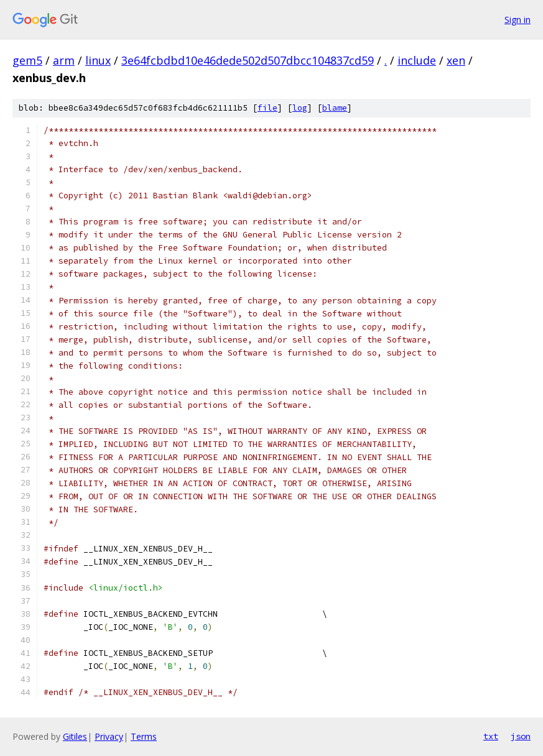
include (417, 60)
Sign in (517, 20)
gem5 (27, 60)
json (521, 736)
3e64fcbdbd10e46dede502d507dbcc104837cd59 (248, 60)
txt (491, 736)
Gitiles (75, 736)
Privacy (109, 736)
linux (98, 60)
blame (335, 108)
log (300, 108)
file (267, 108)
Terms (144, 736)
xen (456, 60)
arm (64, 60)
